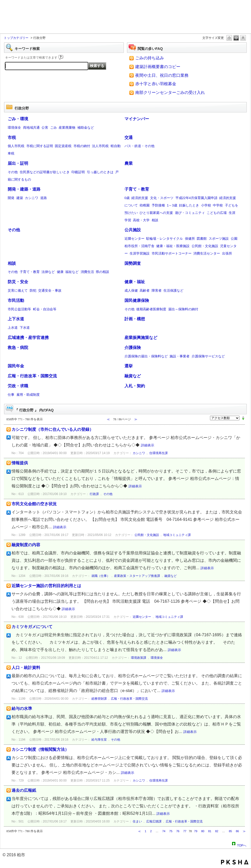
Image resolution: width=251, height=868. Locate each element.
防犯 (33, 290)
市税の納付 (82, 146)
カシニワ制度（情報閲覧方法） (40, 749)
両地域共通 (31, 128)
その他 (13, 172)
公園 (234, 239)
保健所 (190, 239)
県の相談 (102, 272)
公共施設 (133, 230)
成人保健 (131, 290)
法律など (48, 272)
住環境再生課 (159, 453)
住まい (137, 821)
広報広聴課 (154, 821)
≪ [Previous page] (139, 831)
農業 (129, 163)
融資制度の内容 (26, 545)
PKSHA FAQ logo (235, 862)
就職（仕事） (101, 576)
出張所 (227, 253)
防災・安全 (18, 282)
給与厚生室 (99, 740)
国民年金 (16, 366)
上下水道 (16, 319)
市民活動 (16, 300)
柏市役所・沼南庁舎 (139, 246)
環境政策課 (139, 658)
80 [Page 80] (203, 831)
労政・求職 (18, 386)
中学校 (218, 205)
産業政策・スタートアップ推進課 (137, 576)
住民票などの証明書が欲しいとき (45, 172)
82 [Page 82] (217, 831)
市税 (12, 138)
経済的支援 (140, 198)
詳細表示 (148, 445)
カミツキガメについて (32, 627)
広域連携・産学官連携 (28, 338)
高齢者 (145, 290)
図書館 (202, 239)
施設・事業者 (180, 356)
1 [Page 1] (145, 831)
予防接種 (158, 205)
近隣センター (134, 239)
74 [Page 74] (164, 831)
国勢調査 (133, 263)
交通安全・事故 (50, 290)
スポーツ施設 (219, 239)
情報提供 (20, 463)
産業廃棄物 (67, 128)
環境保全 (14, 128)
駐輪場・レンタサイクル (165, 239)
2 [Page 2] (151, 831)
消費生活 (87, 272)
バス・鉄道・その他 (139, 146)
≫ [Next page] (244, 831)
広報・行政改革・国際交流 (32, 376)
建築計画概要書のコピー (158, 67)
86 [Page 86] (237, 831)
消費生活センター (207, 253)
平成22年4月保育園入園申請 (196, 198)
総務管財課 (99, 699)
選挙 (129, 366)
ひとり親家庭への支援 (156, 213)
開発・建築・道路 (24, 189)
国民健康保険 (137, 300)
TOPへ (242, 845)
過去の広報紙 (24, 790)
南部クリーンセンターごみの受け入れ (170, 92)
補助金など (86, 128)
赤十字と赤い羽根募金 (156, 84)
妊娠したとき (189, 205)
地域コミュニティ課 (177, 535)
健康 (60, 272)
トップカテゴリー (16, 38)
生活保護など (173, 290)
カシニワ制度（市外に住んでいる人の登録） (53, 429)
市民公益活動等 (19, 309)
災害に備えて (18, 290)
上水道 (13, 328)
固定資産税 (63, 146)
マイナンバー (137, 119)
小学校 (206, 205)
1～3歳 (172, 205)
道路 (44, 198)
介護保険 (133, 348)
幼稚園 (145, 205)
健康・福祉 (135, 282)
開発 (11, 198)
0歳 (127, 198)
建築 (20, 198)
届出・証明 (18, 163)
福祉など (72, 272)
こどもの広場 (217, 213)
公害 (45, 128)
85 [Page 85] (230, 831)
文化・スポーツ (162, 198)
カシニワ (32, 198)
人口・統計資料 (26, 668)
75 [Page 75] (171, 831)
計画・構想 (135, 319)
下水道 (25, 328)
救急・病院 (18, 348)
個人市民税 (16, 146)
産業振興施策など (141, 338)
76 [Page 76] (178, 831)
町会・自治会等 (45, 309)
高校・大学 (141, 220)
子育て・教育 (137, 189)
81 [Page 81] (210, 831)
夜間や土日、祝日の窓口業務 (162, 75)
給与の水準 (22, 708)
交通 (129, 138)
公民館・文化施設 (205, 246)
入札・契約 (135, 386)
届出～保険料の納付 (183, 309)
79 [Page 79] (196, 831)
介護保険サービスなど (208, 356)
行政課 (94, 494)
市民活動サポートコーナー (172, 253)
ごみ (54, 128)
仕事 (11, 395)
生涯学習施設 (140, 253)
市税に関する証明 (40, 146)
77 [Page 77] (185, 831)
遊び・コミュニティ (190, 213)
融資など (133, 376)
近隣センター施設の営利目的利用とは (46, 586)
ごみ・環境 (18, 119)
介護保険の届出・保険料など (146, 356)
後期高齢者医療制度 (151, 309)
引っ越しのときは (100, 172)
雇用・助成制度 (28, 395)
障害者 (157, 290)
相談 (155, 220)
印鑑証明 (78, 172)
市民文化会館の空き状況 (34, 504)
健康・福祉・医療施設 (173, 246)
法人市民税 (100, 146)
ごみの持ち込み (150, 58)
